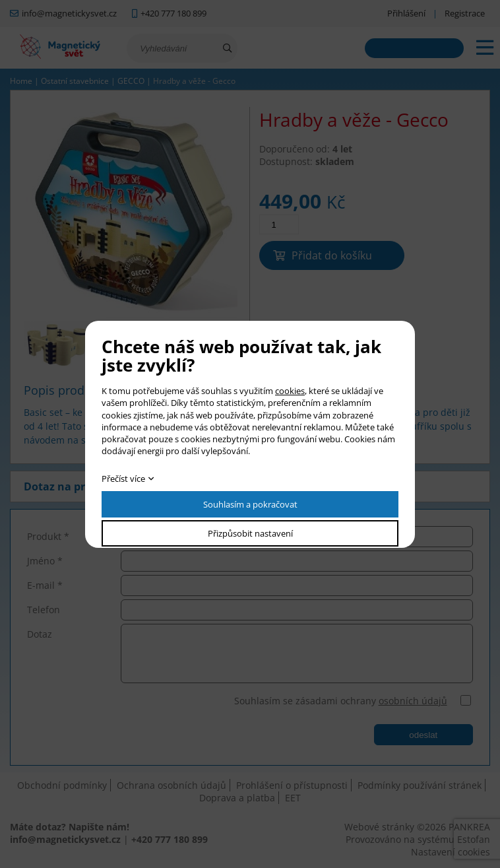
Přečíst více (123, 479)
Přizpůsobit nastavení (250, 533)
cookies (290, 391)
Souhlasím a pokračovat (250, 504)
